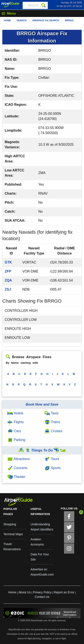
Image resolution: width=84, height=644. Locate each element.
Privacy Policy (42, 592)
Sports (53, 468)
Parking (16, 440)
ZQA (8, 280)
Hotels (15, 413)
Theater (16, 477)
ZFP (8, 271)
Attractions (19, 459)
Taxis (52, 413)
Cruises (54, 431)
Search (22, 20)
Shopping (10, 524)
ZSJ (8, 289)
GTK (8, 262)
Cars (14, 431)
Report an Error (64, 592)
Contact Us (42, 597)
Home (7, 20)
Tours (52, 459)
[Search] (43, 5)
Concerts (17, 468)
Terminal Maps (13, 534)
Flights (16, 422)
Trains (52, 422)
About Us (25, 592)
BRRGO (69, 20)
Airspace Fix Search (46, 20)
